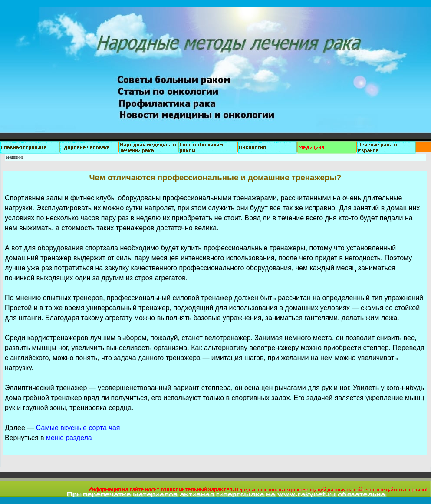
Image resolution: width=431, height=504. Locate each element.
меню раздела (69, 438)
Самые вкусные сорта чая (78, 428)
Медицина (15, 157)
